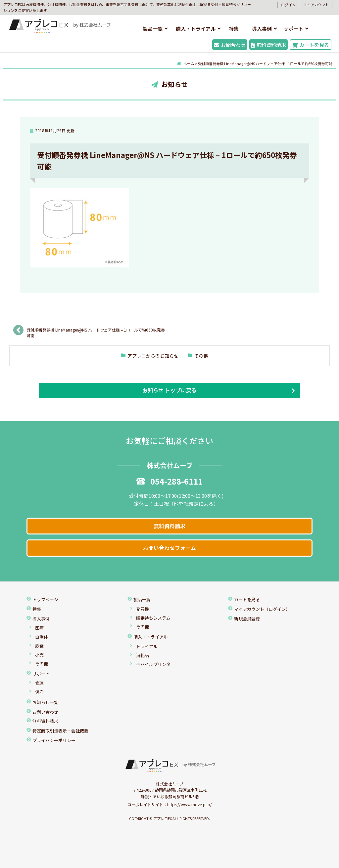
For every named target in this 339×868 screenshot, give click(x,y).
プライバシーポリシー (54, 740)
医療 (39, 628)
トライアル (147, 646)
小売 (39, 655)
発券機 (143, 609)
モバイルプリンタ (153, 664)
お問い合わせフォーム (169, 548)
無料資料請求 (268, 45)
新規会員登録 (247, 619)
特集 (234, 29)
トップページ (45, 599)
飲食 (39, 646)
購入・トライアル (196, 29)
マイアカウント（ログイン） (262, 609)
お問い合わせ (45, 712)
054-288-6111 (169, 481)
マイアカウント (316, 5)
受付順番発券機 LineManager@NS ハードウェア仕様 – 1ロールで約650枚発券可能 (96, 332)
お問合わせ (230, 45)
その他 (201, 356)
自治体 (42, 637)
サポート (293, 29)
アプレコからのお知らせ (153, 356)
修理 (39, 683)
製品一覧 (153, 29)
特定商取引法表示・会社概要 (60, 731)
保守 (39, 692)
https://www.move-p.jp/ (190, 804)
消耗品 (143, 655)
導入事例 (262, 29)
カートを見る (311, 45)
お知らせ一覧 (45, 702)
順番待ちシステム (153, 618)
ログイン (288, 5)
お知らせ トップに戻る (169, 390)
